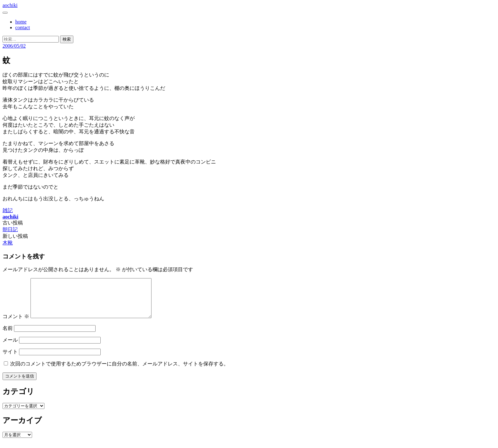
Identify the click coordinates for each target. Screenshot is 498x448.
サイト (10, 359)
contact (23, 27)
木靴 (8, 243)
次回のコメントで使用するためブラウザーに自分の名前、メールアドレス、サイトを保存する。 (119, 371)
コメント (16, 324)
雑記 (8, 210)
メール (10, 348)
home (21, 22)
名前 (8, 336)
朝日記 (10, 229)
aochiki (10, 5)
